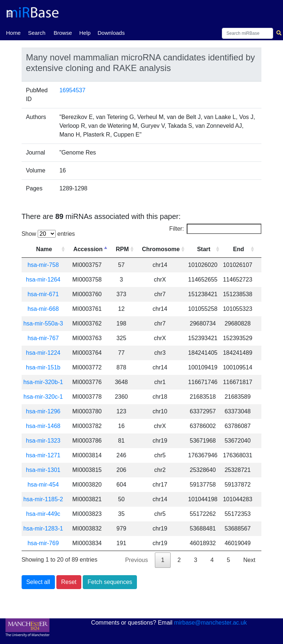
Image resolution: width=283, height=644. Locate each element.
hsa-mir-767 (43, 338)
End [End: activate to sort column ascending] (238, 249)
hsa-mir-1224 (43, 353)
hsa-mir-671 (43, 294)
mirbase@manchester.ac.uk (211, 623)
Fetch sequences (110, 582)
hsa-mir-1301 (43, 470)
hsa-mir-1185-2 (43, 499)
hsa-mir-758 (43, 265)
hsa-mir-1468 (43, 426)
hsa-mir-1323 (43, 441)
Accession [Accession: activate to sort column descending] (88, 249)
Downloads (111, 33)
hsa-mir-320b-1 (43, 382)
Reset (69, 582)
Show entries (48, 234)
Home (13, 32)
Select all (38, 582)
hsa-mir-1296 (43, 411)
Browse (63, 33)
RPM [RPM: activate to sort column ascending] (122, 249)
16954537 (72, 90)
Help (85, 33)
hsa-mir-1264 (43, 280)
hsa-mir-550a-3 (43, 323)
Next (249, 560)
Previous (137, 560)
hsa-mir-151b (43, 367)
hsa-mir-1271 (43, 455)
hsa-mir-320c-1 (43, 397)
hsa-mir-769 (43, 543)
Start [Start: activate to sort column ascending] (204, 249)
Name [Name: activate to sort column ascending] (44, 249)
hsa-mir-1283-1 (43, 528)
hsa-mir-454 (43, 485)
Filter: (215, 229)
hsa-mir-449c (43, 514)
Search (37, 33)
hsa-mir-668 (43, 309)
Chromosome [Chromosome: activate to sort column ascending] (161, 249)
